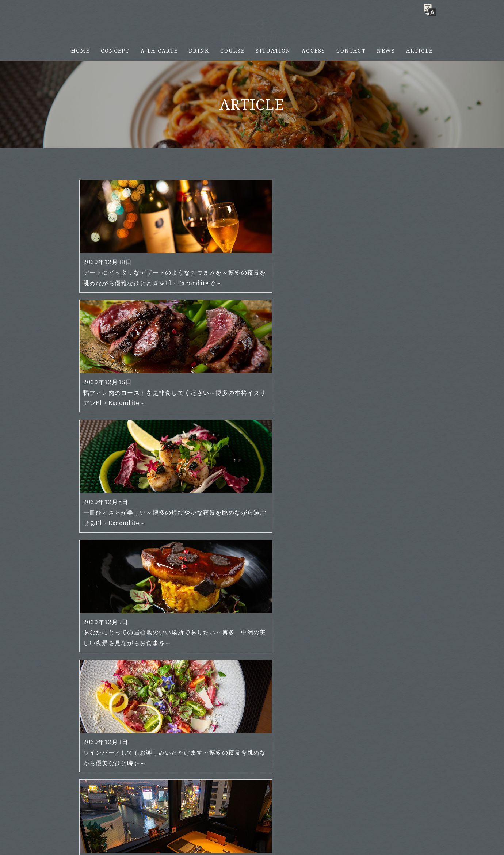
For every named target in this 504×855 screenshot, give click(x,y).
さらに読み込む (252, 734)
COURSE (233, 51)
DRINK (199, 51)
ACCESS (314, 51)
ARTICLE (419, 51)
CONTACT (351, 51)
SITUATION (273, 51)
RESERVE (494, 44)
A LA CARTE (159, 51)
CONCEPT (115, 51)
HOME (80, 51)
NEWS (386, 51)
